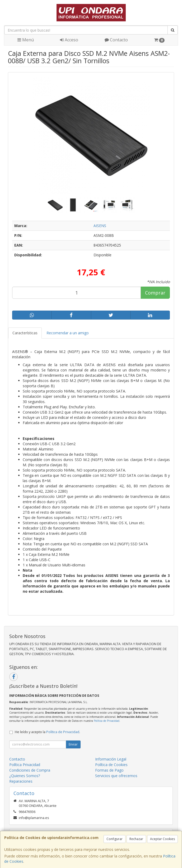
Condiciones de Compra (30, 770)
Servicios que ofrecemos (116, 776)
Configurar (115, 839)
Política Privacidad (25, 765)
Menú (26, 40)
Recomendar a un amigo (68, 333)
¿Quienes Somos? (25, 776)
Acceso (69, 40)
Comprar (155, 293)
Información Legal (111, 759)
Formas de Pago (109, 770)
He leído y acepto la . (47, 732)
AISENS (100, 226)
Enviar (73, 744)
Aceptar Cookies (162, 839)
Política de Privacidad (107, 721)
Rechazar (136, 839)
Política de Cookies (111, 765)
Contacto (116, 40)
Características (25, 333)
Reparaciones (21, 781)
